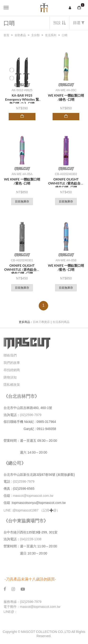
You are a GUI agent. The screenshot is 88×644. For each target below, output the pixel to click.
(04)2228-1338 (31, 539)
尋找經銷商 (12, 370)
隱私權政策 (12, 385)
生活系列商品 (61, 322)
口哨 (65, 35)
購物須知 (10, 377)
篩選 (79, 23)
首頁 (6, 35)
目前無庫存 (22, 202)
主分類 (35, 35)
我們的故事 (12, 363)
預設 (59, 23)
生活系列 (51, 35)
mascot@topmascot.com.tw (34, 496)
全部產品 (20, 35)
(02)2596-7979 (31, 415)
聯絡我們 (10, 355)
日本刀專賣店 (41, 322)
